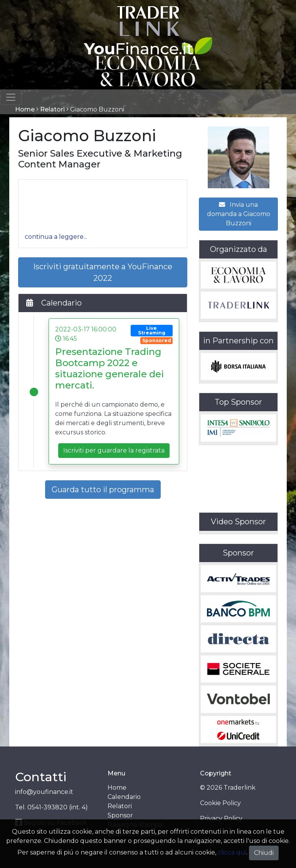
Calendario (124, 797)
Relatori (52, 109)
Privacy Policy (221, 818)
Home (25, 109)
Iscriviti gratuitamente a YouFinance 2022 (103, 272)
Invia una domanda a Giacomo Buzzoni (239, 214)
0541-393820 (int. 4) (58, 807)
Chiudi (264, 853)
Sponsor (120, 815)
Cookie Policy (220, 803)
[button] (56, 237)
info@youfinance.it (44, 792)
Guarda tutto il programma (103, 490)
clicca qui (232, 852)
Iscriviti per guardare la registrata (114, 450)
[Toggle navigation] (11, 97)
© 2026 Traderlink (228, 788)
